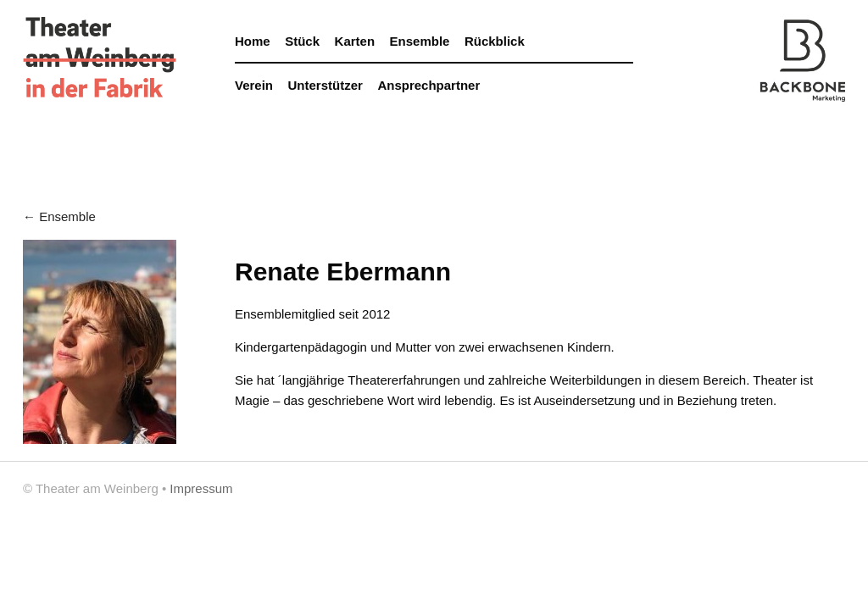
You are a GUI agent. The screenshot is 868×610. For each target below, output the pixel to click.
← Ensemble (59, 216)
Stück (302, 41)
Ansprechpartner (428, 85)
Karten (355, 41)
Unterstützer (325, 85)
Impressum (201, 488)
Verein (254, 85)
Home (253, 41)
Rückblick (495, 41)
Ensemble (420, 41)
